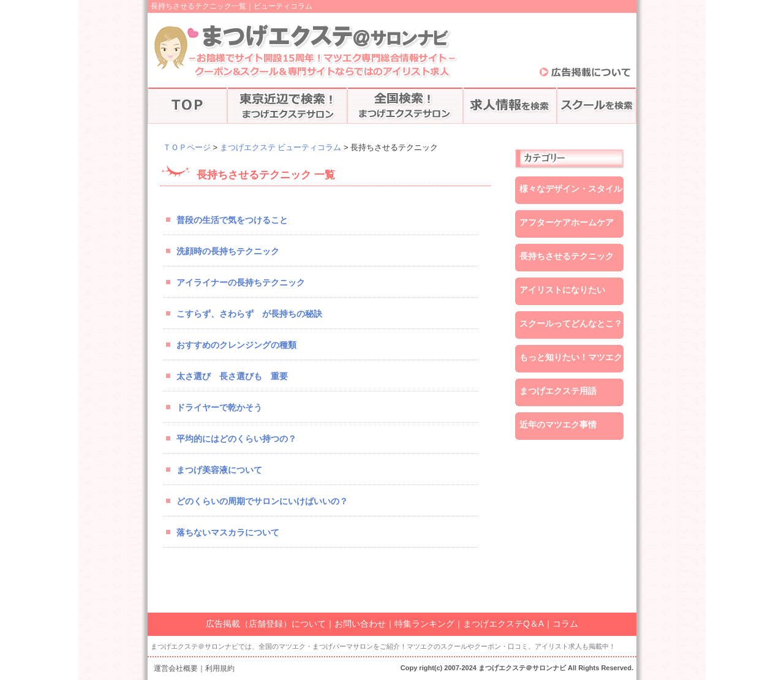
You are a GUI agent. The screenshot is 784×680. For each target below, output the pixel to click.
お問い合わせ (360, 624)
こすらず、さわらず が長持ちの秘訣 (249, 314)
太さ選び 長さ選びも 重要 (232, 376)
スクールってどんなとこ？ (571, 323)
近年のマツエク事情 (558, 425)
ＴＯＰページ (187, 147)
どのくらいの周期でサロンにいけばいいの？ (262, 501)
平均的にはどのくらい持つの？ (236, 439)
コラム (565, 624)
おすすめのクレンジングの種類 (236, 345)
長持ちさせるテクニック (567, 256)
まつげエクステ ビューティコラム (281, 147)
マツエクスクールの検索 (597, 105)
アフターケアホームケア (567, 222)
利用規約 (220, 668)
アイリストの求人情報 (510, 105)
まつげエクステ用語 (558, 391)
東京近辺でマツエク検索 (287, 105)
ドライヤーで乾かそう (219, 407)
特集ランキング (424, 624)
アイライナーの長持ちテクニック (241, 282)
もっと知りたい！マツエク (571, 357)
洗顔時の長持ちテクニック (228, 251)
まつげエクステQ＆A (503, 624)
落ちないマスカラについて (228, 532)
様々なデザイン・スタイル (571, 189)
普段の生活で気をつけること (232, 220)
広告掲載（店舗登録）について (266, 624)
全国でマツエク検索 (405, 105)
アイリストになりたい (562, 290)
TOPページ (187, 105)
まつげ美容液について (219, 470)
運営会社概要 (176, 668)
